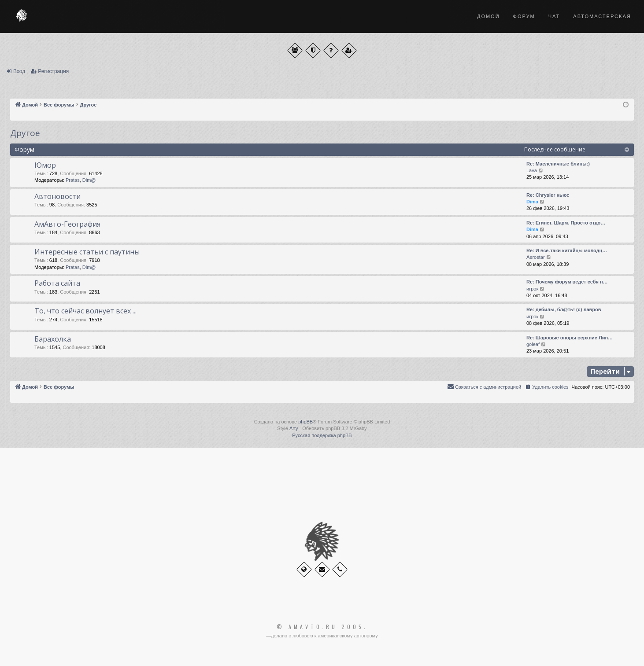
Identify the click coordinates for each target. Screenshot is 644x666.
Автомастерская (602, 16)
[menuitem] (546, 387)
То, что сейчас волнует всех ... (85, 311)
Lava (532, 170)
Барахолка (53, 339)
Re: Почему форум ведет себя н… (567, 282)
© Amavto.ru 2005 (320, 627)
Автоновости (57, 196)
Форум (524, 16)
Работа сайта (57, 283)
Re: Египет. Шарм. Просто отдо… (566, 223)
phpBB (305, 422)
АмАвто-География (67, 224)
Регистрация (53, 71)
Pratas (73, 180)
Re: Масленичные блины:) (558, 164)
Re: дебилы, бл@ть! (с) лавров (564, 309)
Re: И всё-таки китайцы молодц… (567, 250)
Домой (489, 16)
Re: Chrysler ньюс (548, 195)
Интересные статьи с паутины (87, 252)
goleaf (533, 344)
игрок (532, 289)
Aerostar (536, 257)
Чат (554, 16)
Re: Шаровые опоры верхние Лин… (570, 338)
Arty (294, 428)
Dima (532, 202)
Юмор (45, 165)
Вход (19, 71)
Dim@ (89, 180)
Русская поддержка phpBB (322, 435)
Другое (25, 133)
